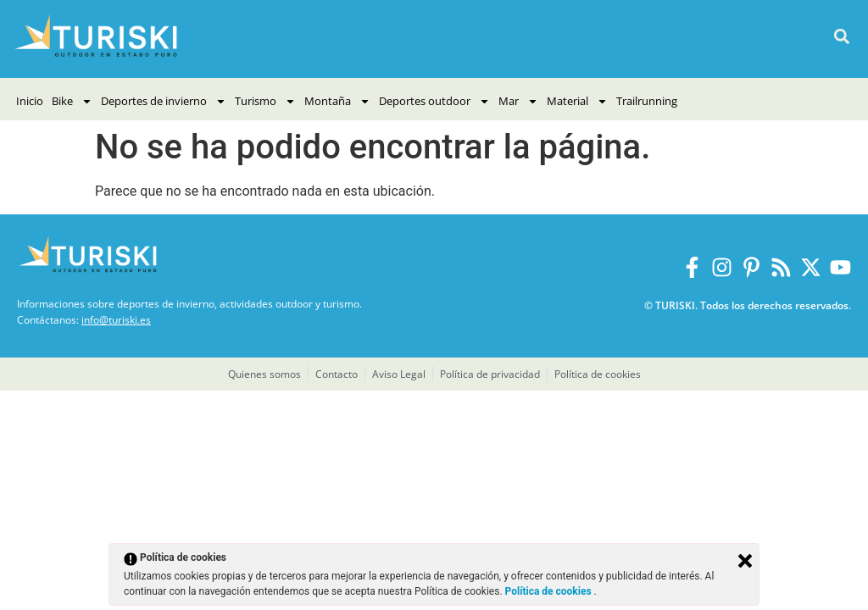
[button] (841, 37)
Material (577, 101)
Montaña (337, 101)
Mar (518, 101)
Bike (72, 101)
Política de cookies (550, 591)
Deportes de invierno (164, 101)
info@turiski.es (116, 320)
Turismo (265, 101)
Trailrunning (647, 101)
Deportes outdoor (434, 101)
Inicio (30, 101)
